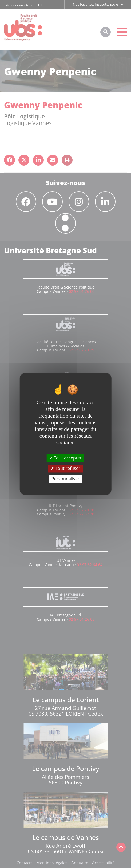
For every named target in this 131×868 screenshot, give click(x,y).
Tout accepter (65, 458)
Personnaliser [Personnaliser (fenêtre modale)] (65, 479)
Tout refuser (66, 468)
